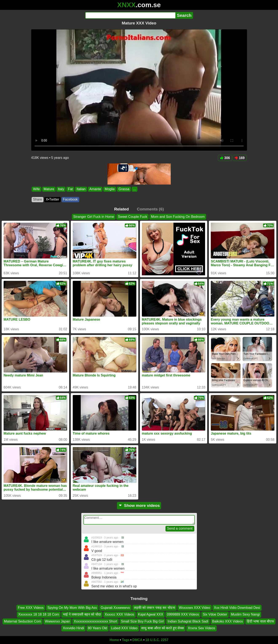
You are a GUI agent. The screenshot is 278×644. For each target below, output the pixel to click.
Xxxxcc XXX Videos (120, 614)
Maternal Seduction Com (23, 621)
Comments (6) (150, 209)
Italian (81, 189)
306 (225, 158)
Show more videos (139, 505)
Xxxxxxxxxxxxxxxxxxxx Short (95, 621)
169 (240, 158)
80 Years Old (98, 628)
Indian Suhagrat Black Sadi (188, 621)
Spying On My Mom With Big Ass (72, 608)
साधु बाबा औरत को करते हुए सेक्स (163, 628)
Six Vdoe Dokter (215, 614)
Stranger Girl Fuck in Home (94, 217)
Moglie (110, 189)
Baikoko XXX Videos (227, 621)
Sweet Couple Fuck (132, 217)
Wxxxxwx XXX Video (195, 608)
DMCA (137, 640)
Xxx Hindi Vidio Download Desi (237, 608)
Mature (49, 189)
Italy (61, 189)
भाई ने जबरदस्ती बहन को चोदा (82, 614)
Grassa (124, 189)
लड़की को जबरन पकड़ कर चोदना (154, 608)
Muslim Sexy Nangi (245, 614)
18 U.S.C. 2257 (157, 640)
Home (114, 640)
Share (38, 199)
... (134, 189)
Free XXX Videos (31, 608)
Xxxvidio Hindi (73, 628)
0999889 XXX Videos (183, 614)
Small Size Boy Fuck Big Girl (142, 621)
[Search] (130, 15)
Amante (95, 189)
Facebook (70, 199)
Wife (36, 189)
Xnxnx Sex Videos (201, 628)
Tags (126, 640)
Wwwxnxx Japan (57, 621)
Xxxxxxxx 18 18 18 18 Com (39, 614)
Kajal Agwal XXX (151, 614)
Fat (70, 189)
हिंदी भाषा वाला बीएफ (260, 621)
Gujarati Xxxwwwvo (115, 608)
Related (122, 209)
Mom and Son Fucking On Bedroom (178, 217)
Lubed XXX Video (124, 628)
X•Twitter (52, 199)
